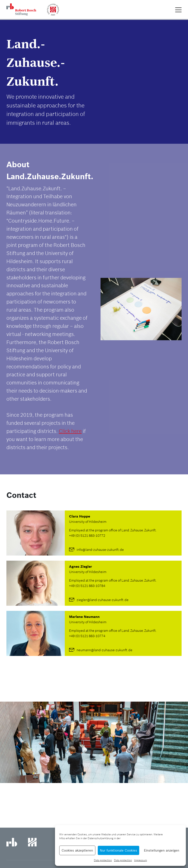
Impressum (141, 860)
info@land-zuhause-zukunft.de (100, 550)
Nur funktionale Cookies (118, 850)
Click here (70, 431)
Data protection (103, 860)
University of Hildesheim (88, 522)
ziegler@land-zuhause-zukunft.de (103, 600)
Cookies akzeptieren (77, 850)
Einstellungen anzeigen (162, 850)
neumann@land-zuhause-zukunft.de (104, 650)
